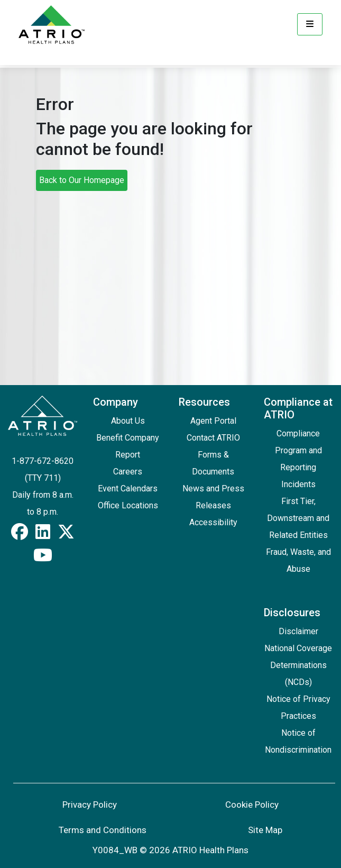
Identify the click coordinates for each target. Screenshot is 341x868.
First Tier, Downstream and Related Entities (298, 518)
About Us (128, 421)
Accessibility (213, 522)
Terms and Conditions (103, 830)
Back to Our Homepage (82, 180)
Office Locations (128, 505)
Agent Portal (213, 421)
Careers (128, 472)
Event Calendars (128, 488)
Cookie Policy (252, 805)
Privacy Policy (90, 805)
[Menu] (310, 24)
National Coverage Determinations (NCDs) (298, 665)
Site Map (265, 830)
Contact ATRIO (213, 438)
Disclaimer (298, 631)
